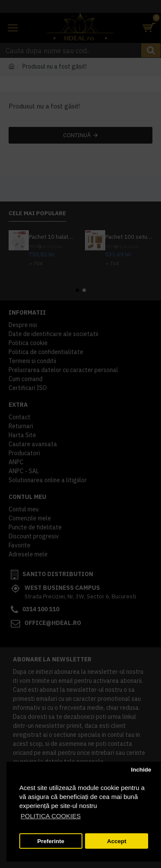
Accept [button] (117, 841)
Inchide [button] (141, 770)
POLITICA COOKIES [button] (51, 816)
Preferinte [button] (51, 841)
